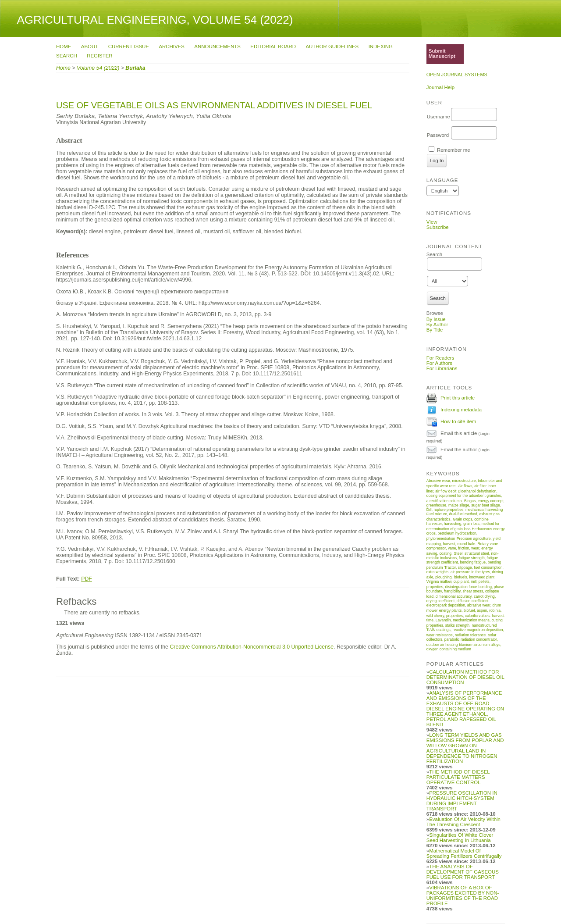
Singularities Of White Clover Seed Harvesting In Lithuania (460, 838)
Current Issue (129, 46)
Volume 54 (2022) (98, 68)
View (432, 222)
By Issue (436, 319)
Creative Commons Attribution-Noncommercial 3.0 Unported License (252, 647)
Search (67, 56)
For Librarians (442, 368)
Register (99, 56)
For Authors (439, 363)
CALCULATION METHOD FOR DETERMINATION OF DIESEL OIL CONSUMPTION (465, 677)
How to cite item (458, 421)
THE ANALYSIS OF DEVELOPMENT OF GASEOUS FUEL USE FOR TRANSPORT (463, 872)
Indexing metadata (461, 410)
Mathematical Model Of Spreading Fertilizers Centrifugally (464, 853)
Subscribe (438, 227)
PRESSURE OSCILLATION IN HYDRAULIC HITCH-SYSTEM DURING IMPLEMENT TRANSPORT (462, 801)
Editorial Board (273, 46)
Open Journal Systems (457, 75)
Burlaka (135, 68)
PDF (87, 579)
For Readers (440, 358)
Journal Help (440, 87)
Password (438, 135)
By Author (437, 325)
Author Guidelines (332, 46)
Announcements (217, 46)
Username (439, 117)
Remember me (454, 150)
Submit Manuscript (442, 54)
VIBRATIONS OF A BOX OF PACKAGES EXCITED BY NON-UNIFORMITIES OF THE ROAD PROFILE (463, 895)
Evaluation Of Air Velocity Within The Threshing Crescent (463, 822)
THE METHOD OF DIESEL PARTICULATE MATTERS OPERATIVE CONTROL (458, 777)
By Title (435, 330)
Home (64, 46)
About (90, 46)
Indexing (381, 46)
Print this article (458, 398)
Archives (171, 46)
